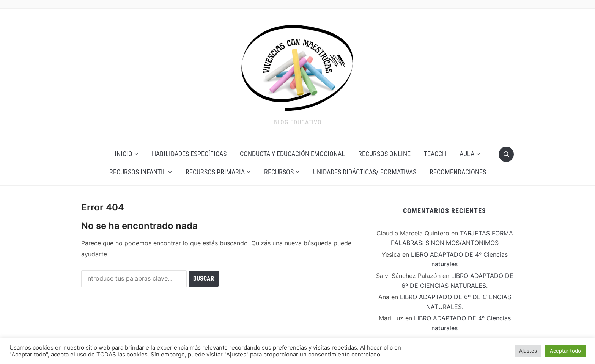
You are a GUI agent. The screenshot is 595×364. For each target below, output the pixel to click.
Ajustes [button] (528, 351)
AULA (467, 154)
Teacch (435, 154)
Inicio (124, 154)
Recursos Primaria (215, 172)
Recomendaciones (458, 172)
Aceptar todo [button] (565, 351)
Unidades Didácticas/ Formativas (365, 172)
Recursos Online (384, 154)
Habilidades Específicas (189, 154)
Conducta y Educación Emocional (292, 154)
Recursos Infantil (138, 172)
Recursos (279, 172)
